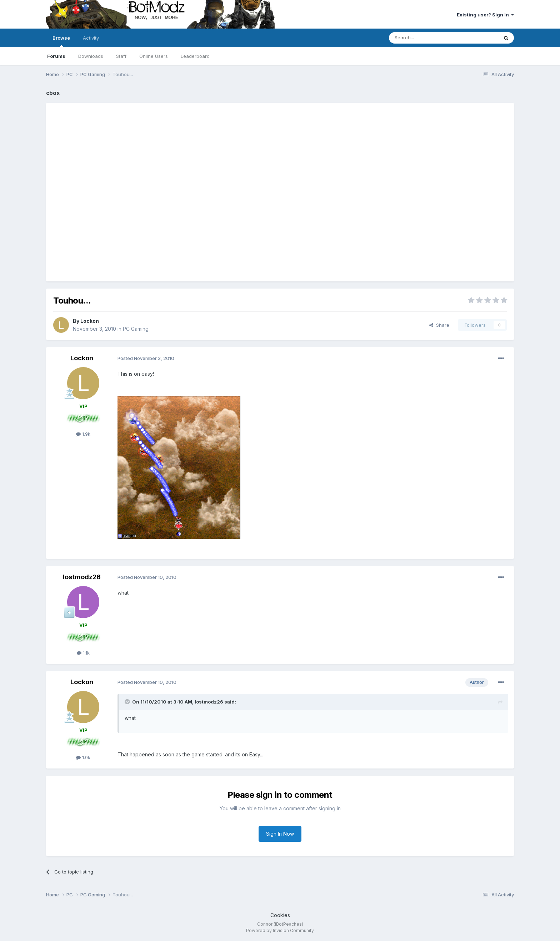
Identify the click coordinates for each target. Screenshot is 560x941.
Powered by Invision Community (280, 930)
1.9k (83, 434)
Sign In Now (280, 834)
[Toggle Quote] (128, 702)
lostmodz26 (82, 577)
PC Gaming (136, 329)
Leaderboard (195, 56)
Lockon (90, 321)
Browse (61, 41)
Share (439, 325)
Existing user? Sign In (485, 15)
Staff (121, 56)
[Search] (425, 38)
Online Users (154, 56)
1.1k (83, 653)
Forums (56, 56)
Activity (91, 38)
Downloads (91, 56)
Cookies (280, 915)
